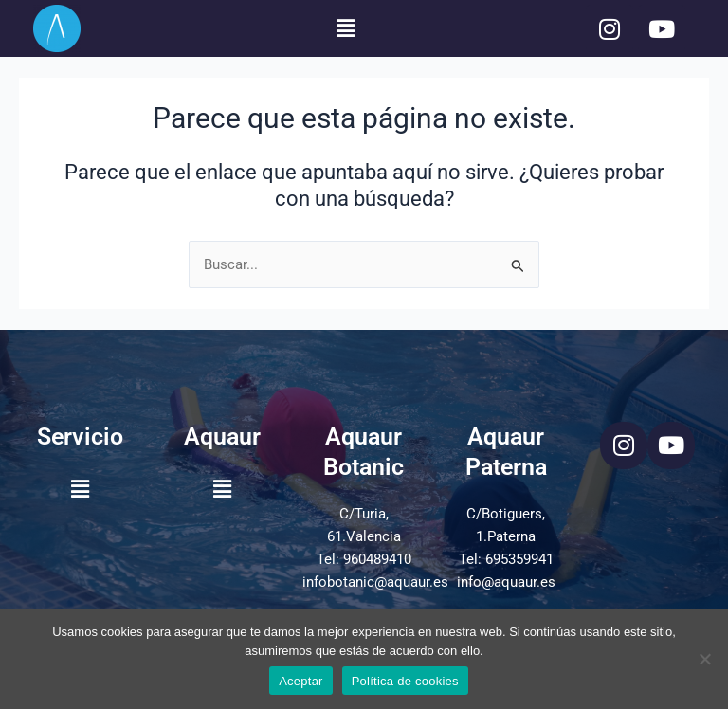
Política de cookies (405, 681)
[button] (345, 28)
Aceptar (301, 681)
